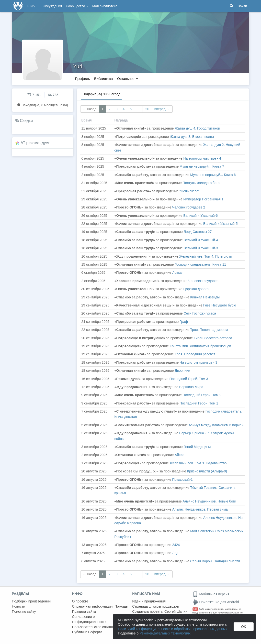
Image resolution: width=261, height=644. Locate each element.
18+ (195, 609)
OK (244, 627)
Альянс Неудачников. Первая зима (200, 509)
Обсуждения (52, 6)
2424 (176, 545)
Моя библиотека (105, 6)
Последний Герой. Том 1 (199, 403)
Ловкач (178, 273)
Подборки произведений (31, 601)
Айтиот (180, 455)
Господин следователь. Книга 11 (200, 264)
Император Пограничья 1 (203, 199)
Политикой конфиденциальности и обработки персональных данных (173, 629)
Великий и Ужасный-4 (201, 240)
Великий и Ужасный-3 (201, 248)
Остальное (128, 79)
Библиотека (103, 79)
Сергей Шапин (176, 611)
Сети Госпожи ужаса (200, 313)
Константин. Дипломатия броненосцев (200, 346)
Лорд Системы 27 (198, 232)
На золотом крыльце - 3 (198, 362)
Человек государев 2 (189, 207)
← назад (90, 109)
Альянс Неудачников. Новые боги (210, 501)
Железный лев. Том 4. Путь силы (206, 256)
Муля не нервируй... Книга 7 (202, 166)
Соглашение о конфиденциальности (89, 619)
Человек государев (203, 281)
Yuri (78, 66)
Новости (19, 606)
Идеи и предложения (149, 601)
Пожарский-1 (182, 480)
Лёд (175, 553)
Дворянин (182, 371)
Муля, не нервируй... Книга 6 (213, 175)
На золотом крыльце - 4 (202, 158)
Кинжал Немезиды (205, 297)
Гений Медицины (197, 447)
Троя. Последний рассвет (195, 354)
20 (147, 109)
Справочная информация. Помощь (100, 606)
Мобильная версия (211, 594)
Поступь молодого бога (201, 183)
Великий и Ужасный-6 (200, 216)
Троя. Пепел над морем (209, 330)
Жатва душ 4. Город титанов (197, 128)
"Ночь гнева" (190, 191)
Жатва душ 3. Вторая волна (192, 137)
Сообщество (77, 6)
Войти (242, 6)
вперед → (162, 109)
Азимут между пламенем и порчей (216, 425)
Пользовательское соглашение (97, 627)
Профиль (82, 79)
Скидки (26, 121)
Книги (33, 6)
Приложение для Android (216, 602)
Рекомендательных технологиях (165, 633)
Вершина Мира (191, 387)
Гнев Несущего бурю (220, 305)
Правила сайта (84, 611)
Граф (184, 322)
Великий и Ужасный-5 (221, 224)
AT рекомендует (35, 143)
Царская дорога (196, 289)
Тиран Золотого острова (213, 338)
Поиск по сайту (24, 611)
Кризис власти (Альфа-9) (207, 471)
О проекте (80, 601)
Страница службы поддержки (156, 606)
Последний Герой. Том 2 (202, 395)
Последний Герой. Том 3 (189, 379)
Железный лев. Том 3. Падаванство (198, 463)
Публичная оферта (87, 632)
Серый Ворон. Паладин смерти (215, 561)
